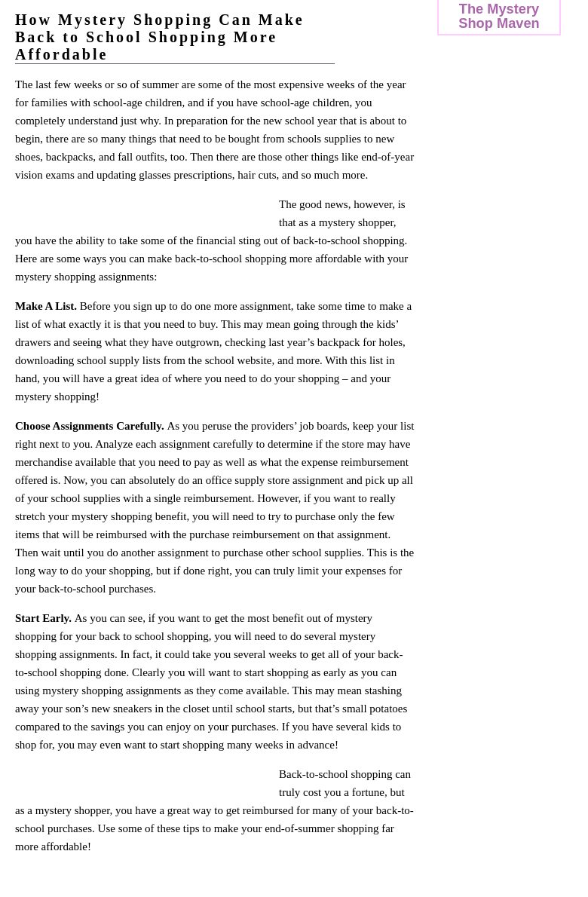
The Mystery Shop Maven (499, 16)
